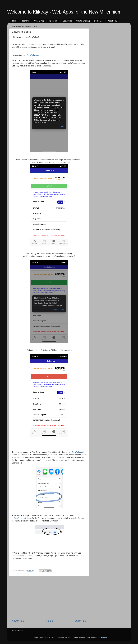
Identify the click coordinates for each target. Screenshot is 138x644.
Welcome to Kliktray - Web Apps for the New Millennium (64, 12)
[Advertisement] (49, 598)
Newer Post (18, 621)
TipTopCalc (54, 21)
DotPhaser (99, 21)
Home (15, 21)
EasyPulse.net (33, 55)
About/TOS (113, 21)
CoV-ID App (39, 21)
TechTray (26, 21)
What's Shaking (83, 21)
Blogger (104, 637)
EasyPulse (67, 21)
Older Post (81, 621)
